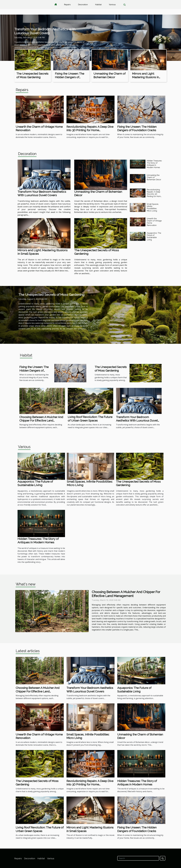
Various (112, 5)
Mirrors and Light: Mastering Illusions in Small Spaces (145, 77)
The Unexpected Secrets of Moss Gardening (32, 75)
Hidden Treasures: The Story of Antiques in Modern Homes (154, 164)
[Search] (138, 858)
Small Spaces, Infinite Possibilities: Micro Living (153, 207)
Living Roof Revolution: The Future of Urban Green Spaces (90, 419)
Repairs (67, 5)
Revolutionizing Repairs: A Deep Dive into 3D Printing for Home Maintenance (90, 130)
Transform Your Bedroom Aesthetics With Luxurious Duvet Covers (45, 31)
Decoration (83, 5)
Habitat (98, 5)
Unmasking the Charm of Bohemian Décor (109, 75)
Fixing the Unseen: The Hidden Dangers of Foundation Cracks (70, 77)
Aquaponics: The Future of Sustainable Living (154, 236)
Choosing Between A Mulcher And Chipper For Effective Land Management (41, 421)
